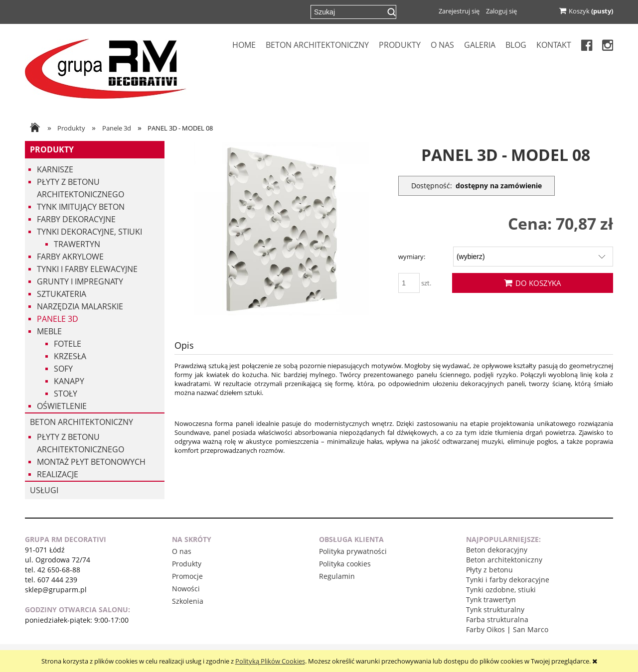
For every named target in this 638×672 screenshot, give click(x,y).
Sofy (63, 369)
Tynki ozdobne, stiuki (501, 590)
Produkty (52, 149)
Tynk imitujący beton (81, 207)
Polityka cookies (345, 564)
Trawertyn (77, 244)
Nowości (186, 589)
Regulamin (337, 576)
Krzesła (70, 356)
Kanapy (69, 381)
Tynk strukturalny (495, 609)
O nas (182, 551)
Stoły (66, 394)
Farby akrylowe (70, 257)
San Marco (531, 629)
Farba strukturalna (497, 619)
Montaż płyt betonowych (91, 462)
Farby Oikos (485, 629)
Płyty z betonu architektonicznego (80, 188)
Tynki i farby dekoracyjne (508, 580)
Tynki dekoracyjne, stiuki (89, 232)
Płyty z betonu (489, 570)
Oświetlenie (62, 406)
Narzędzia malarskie (80, 306)
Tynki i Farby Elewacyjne (87, 269)
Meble (49, 331)
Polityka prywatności (353, 551)
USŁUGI (44, 490)
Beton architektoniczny (81, 422)
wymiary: (412, 257)
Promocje (187, 576)
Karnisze (55, 169)
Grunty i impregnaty (80, 281)
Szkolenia (188, 601)
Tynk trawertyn (491, 600)
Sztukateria (62, 294)
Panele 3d (58, 319)
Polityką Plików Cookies (270, 661)
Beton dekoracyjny (497, 550)
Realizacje (58, 474)
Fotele (68, 344)
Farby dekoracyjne (76, 219)
